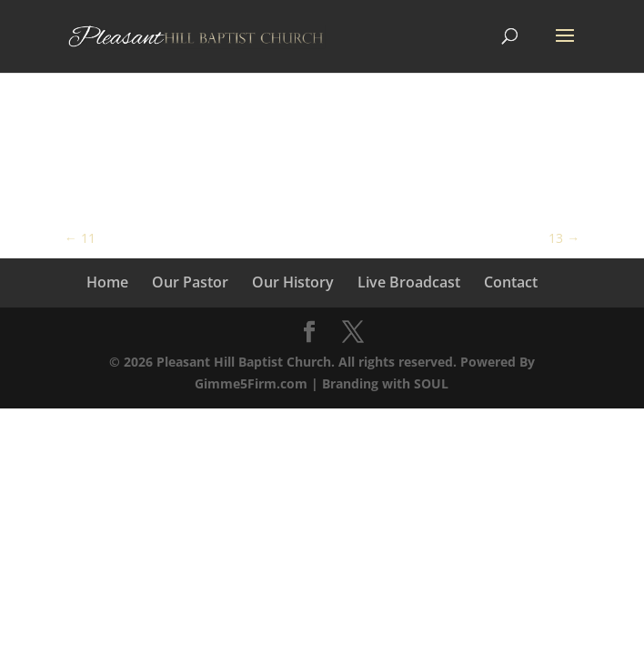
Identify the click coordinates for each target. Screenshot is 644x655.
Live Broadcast (409, 282)
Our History (293, 282)
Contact (511, 282)
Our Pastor (190, 282)
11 (80, 238)
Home (107, 282)
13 (564, 238)
